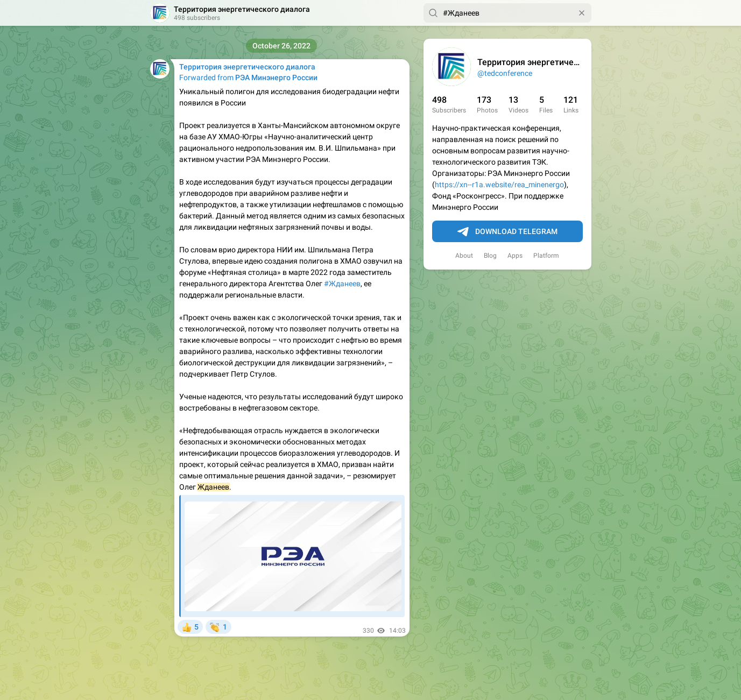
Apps (515, 256)
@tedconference (505, 73)
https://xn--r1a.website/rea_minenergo (499, 185)
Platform (546, 256)
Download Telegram (507, 232)
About (464, 256)
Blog (490, 256)
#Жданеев (342, 284)
